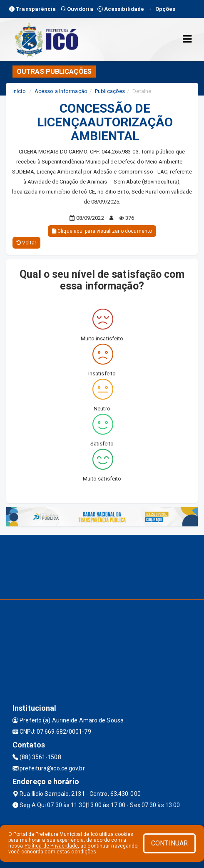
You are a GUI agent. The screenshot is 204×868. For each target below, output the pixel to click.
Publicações (110, 91)
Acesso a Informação (61, 91)
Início (19, 91)
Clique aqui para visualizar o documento (102, 231)
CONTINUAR (169, 843)
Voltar (26, 243)
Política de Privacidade (51, 846)
